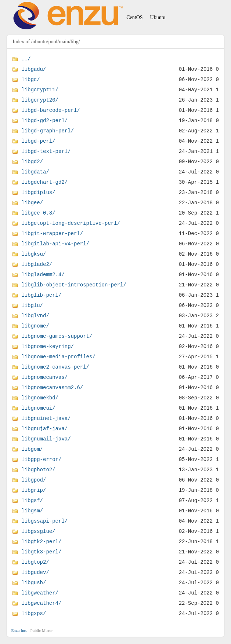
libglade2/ (37, 264)
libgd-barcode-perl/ (51, 110)
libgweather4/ (41, 603)
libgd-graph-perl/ (48, 131)
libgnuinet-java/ (46, 418)
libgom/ (32, 449)
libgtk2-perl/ (41, 541)
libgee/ (32, 203)
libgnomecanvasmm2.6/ (52, 387)
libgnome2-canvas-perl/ (55, 367)
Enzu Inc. (19, 630)
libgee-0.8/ (38, 213)
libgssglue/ (38, 531)
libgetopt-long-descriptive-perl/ (71, 223)
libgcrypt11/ (40, 90)
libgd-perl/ (38, 141)
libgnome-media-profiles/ (58, 357)
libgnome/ (35, 326)
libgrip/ (34, 490)
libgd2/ (32, 162)
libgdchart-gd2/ (44, 182)
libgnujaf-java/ (44, 429)
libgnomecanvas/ (44, 377)
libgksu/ (34, 254)
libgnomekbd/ (40, 398)
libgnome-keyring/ (48, 346)
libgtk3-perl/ (41, 552)
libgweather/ (40, 593)
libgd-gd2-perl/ (44, 120)
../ (26, 59)
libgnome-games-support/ (57, 336)
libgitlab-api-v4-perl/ (55, 244)
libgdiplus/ (38, 192)
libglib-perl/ (41, 295)
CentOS (134, 17)
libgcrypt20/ (40, 100)
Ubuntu (158, 17)
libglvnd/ (35, 316)
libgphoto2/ (38, 470)
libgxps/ (34, 613)
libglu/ (32, 305)
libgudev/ (35, 572)
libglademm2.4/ (43, 275)
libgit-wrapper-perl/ (52, 233)
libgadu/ (34, 69)
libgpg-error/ (41, 459)
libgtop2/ (35, 562)
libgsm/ (32, 511)
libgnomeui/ (38, 408)
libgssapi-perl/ (44, 521)
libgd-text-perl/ (46, 151)
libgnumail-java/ (46, 439)
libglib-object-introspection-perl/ (74, 285)
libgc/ (30, 79)
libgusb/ (34, 583)
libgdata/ (35, 172)
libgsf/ (32, 500)
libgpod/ (34, 480)
